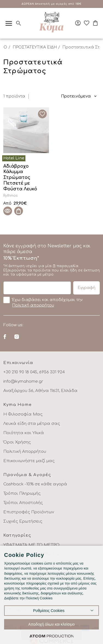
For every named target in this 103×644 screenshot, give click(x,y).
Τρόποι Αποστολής (23, 503)
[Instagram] (17, 337)
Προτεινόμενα (76, 96)
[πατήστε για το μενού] (9, 23)
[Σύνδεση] (78, 23)
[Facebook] (5, 337)
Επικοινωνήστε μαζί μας (29, 461)
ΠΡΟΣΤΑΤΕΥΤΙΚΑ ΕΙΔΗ (35, 47)
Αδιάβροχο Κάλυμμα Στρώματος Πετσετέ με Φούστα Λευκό (20, 178)
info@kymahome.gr (23, 381)
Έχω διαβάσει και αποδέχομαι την (43, 302)
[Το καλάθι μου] (95, 23)
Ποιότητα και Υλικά (24, 433)
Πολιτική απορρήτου (33, 305)
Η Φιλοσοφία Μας (23, 414)
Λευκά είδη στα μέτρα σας (32, 424)
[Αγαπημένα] (87, 23)
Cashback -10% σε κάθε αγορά (35, 484)
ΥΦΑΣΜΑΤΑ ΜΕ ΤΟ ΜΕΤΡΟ (31, 545)
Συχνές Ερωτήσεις (23, 521)
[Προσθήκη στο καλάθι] (19, 211)
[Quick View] (8, 211)
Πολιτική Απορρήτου (25, 452)
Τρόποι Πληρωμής (22, 493)
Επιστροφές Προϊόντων (29, 512)
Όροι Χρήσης (17, 442)
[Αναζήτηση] (19, 23)
